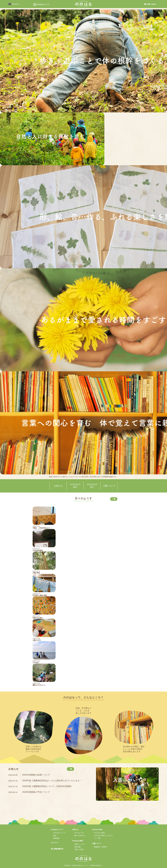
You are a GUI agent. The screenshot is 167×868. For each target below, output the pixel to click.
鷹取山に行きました (39, 685)
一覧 (114, 499)
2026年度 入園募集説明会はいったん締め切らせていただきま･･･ (52, 781)
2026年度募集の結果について (36, 775)
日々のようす (79, 833)
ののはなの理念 (100, 833)
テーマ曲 (97, 838)
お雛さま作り (37, 640)
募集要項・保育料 (100, 847)
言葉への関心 (79, 849)
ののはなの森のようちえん (103, 836)
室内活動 (77, 847)
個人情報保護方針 (57, 849)
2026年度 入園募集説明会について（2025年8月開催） (48, 786)
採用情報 (56, 838)
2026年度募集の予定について (36, 792)
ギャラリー (16, 4)
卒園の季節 (36, 573)
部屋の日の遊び (38, 618)
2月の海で (36, 663)
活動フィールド (80, 844)
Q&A (55, 836)
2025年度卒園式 (38, 550)
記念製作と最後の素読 (40, 595)
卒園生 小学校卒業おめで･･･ (42, 528)
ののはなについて (59, 833)
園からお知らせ (80, 836)
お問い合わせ (151, 4)
